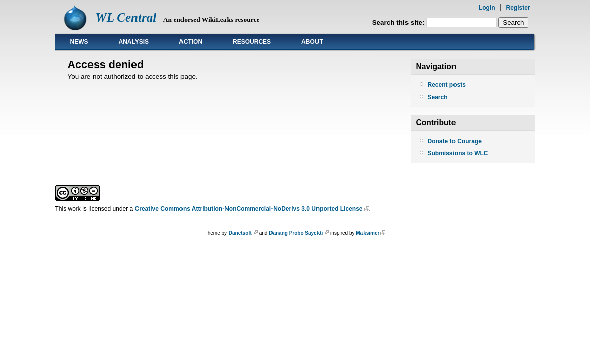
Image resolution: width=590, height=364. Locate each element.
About (312, 42)
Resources (252, 42)
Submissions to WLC (458, 153)
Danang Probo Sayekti (296, 233)
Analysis (134, 42)
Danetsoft (240, 233)
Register (518, 8)
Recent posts (447, 85)
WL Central (126, 17)
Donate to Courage (455, 141)
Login (487, 8)
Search (438, 97)
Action (191, 42)
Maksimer (368, 233)
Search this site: (399, 22)
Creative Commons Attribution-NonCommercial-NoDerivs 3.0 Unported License (249, 209)
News (79, 42)
